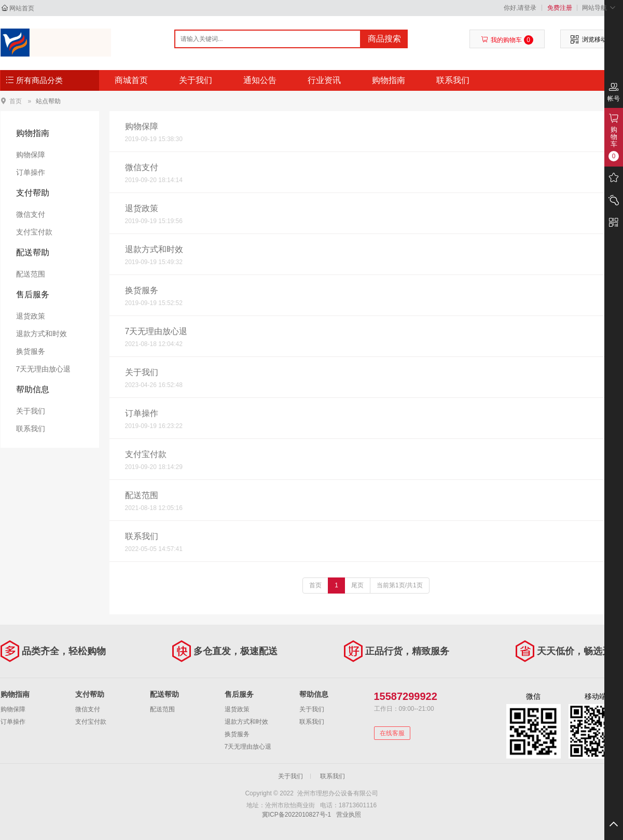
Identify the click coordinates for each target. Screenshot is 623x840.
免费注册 (560, 8)
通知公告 (260, 80)
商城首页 (131, 80)
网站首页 (22, 8)
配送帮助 (33, 252)
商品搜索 (384, 39)
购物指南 (389, 80)
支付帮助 (33, 193)
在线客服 (392, 733)
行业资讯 (324, 80)
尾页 (357, 585)
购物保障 (31, 155)
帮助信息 (33, 389)
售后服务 (33, 294)
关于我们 (196, 80)
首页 (16, 101)
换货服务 (31, 351)
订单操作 (31, 172)
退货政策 (31, 316)
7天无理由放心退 (44, 369)
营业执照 (349, 815)
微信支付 (31, 214)
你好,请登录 (520, 8)
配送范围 (31, 274)
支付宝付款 (34, 232)
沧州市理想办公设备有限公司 (56, 43)
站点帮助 (48, 101)
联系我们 (453, 80)
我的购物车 (507, 40)
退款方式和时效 (41, 334)
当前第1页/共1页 (400, 585)
